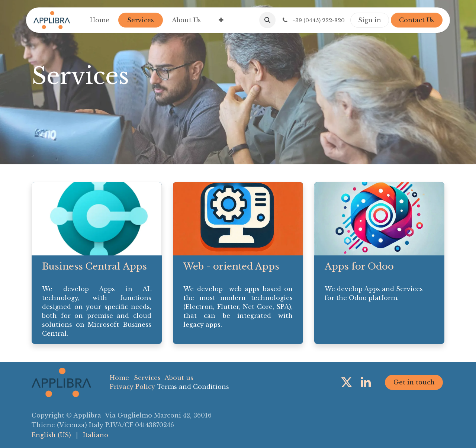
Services (147, 378)
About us (179, 378)
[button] (267, 20)
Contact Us (416, 20)
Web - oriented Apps (231, 266)
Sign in (370, 20)
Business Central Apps (94, 266)
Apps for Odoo (359, 266)
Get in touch (414, 382)
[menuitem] (100, 20)
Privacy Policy (132, 387)
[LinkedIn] (366, 382)
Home (119, 378)
